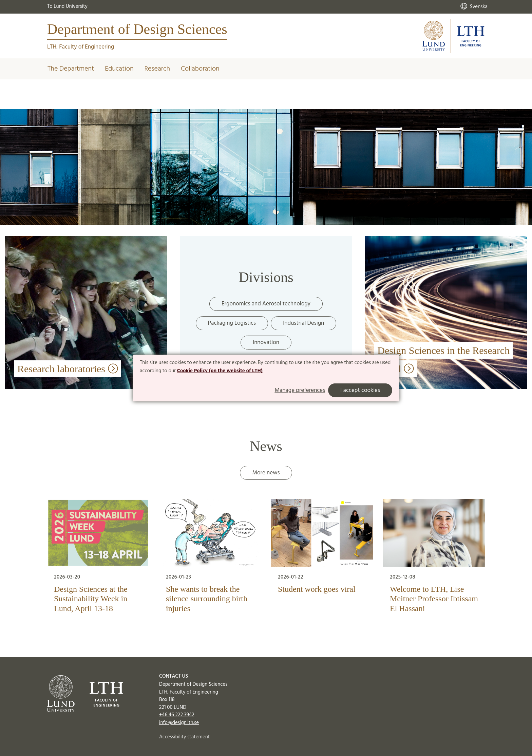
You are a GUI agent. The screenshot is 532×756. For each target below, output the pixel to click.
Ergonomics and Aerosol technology (266, 304)
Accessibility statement (184, 737)
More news (266, 473)
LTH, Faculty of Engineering (81, 47)
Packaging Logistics (232, 323)
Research (157, 69)
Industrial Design (303, 323)
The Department (71, 69)
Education (119, 69)
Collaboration (200, 69)
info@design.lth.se (179, 723)
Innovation (266, 343)
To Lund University (67, 6)
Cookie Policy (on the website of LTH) (220, 371)
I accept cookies (360, 390)
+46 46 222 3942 (177, 715)
